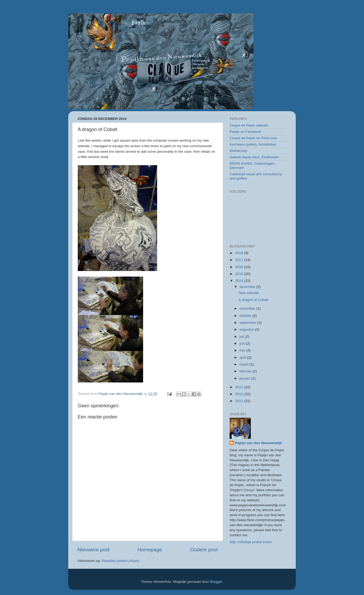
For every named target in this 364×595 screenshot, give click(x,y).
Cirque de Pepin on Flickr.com (253, 138)
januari (245, 378)
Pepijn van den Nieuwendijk (258, 443)
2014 (240, 281)
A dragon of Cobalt (253, 300)
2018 (240, 253)
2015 (240, 274)
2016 (240, 267)
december (248, 287)
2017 (240, 260)
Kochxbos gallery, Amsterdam (253, 144)
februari (246, 371)
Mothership (238, 151)
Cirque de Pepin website (249, 125)
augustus (247, 329)
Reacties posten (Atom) (120, 561)
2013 (240, 387)
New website (249, 293)
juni (243, 343)
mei (243, 350)
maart (244, 364)
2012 (240, 394)
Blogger (216, 582)
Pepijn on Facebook (245, 132)
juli (242, 337)
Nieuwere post (94, 550)
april (243, 357)
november (248, 308)
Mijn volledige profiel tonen (251, 542)
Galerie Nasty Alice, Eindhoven (254, 157)
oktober (246, 316)
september (248, 323)
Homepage (150, 550)
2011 (240, 401)
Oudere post (204, 550)
